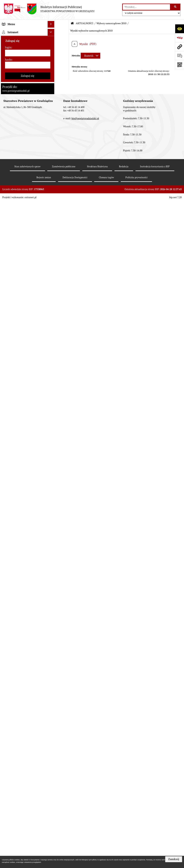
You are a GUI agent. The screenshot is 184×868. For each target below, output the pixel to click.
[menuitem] (28, 40)
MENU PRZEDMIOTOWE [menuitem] (17, 31)
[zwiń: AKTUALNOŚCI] (52, 166)
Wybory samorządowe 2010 (111, 23)
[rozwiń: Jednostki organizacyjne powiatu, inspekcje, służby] (52, 130)
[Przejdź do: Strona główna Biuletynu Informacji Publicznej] (72, 23)
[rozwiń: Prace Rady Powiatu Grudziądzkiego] (52, 153)
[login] (28, 749)
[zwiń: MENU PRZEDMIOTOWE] (52, 31)
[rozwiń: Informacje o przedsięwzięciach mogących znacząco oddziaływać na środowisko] (52, 371)
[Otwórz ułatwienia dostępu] (180, 29)
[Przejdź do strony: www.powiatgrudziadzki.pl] (180, 47)
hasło (8, 756)
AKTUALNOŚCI (85, 23)
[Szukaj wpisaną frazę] (175, 7)
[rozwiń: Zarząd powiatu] (52, 76)
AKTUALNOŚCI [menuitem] (11, 166)
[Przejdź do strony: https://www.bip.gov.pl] (180, 38)
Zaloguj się (28, 772)
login (8, 743)
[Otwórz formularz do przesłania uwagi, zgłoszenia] (180, 56)
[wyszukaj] (146, 7)
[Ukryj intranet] (51, 728)
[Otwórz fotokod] (180, 65)
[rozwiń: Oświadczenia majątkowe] (52, 144)
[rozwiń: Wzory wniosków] (52, 276)
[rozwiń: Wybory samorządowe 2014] (52, 317)
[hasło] (28, 761)
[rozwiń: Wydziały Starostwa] (52, 122)
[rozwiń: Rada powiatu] (52, 58)
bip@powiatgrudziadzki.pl (85, 814)
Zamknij (174, 859)
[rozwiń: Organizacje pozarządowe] (52, 502)
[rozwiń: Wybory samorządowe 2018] (52, 307)
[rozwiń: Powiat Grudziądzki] (52, 40)
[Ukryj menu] (51, 24)
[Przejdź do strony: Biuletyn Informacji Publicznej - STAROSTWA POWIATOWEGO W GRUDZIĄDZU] (49, 9)
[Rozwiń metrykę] (90, 56)
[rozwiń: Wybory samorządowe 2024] (52, 299)
